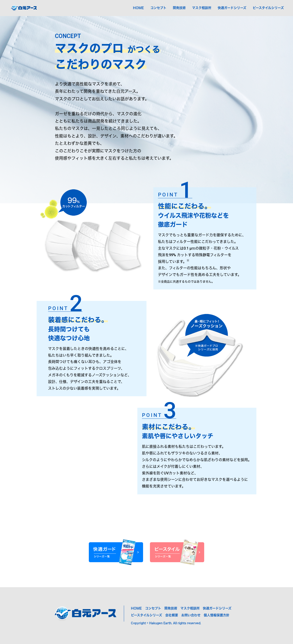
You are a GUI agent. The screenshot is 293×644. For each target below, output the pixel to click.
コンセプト (158, 8)
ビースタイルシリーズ (268, 8)
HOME (138, 8)
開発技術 (179, 8)
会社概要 (172, 615)
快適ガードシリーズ (232, 8)
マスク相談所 (202, 8)
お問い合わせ (191, 615)
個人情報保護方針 (217, 615)
